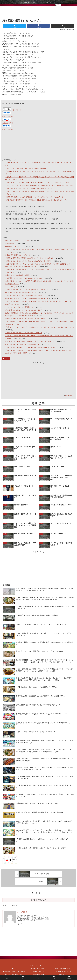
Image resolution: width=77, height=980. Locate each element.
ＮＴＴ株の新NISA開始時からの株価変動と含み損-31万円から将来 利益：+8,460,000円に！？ (37, 224)
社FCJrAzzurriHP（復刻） (63, 968)
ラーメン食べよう (11, 287)
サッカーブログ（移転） (39, 968)
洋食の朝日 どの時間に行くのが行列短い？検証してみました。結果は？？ (30, 341)
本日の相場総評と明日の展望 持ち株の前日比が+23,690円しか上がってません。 (33, 219)
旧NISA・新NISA (38, 974)
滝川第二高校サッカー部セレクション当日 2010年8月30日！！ (27, 319)
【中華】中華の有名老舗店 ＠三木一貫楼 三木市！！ (24, 333)
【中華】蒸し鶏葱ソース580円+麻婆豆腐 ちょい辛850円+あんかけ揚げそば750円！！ (34, 197)
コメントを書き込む (39, 899)
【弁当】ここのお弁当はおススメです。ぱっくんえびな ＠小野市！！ (29, 261)
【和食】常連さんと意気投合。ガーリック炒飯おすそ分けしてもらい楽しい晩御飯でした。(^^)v (37, 183)
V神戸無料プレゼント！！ (14, 246)
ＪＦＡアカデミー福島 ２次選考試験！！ (19, 307)
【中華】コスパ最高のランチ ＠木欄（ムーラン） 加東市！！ (27, 290)
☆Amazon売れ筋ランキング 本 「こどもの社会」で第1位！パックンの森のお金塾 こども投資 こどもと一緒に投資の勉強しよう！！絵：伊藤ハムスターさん (39, 213)
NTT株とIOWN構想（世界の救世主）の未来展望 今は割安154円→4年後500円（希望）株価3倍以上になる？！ (40, 230)
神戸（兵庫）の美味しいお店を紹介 (17, 241)
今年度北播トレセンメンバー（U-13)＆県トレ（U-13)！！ (24, 278)
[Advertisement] (38, 12)
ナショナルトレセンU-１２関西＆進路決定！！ (21, 293)
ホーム (14, 968)
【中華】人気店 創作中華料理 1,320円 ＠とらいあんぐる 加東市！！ (30, 258)
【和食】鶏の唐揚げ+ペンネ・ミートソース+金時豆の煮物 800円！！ (29, 188)
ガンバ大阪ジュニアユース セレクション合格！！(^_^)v (24, 310)
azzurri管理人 (22, 911)
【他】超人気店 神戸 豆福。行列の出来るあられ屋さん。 (25, 296)
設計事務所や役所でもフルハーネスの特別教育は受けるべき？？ (27, 299)
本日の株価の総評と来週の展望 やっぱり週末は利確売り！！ (26, 206)
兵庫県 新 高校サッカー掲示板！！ (18, 255)
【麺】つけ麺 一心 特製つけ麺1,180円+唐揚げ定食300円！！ (26, 168)
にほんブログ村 (12, 110)
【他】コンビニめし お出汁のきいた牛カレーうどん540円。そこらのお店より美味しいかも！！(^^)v (39, 185)
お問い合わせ (10, 244)
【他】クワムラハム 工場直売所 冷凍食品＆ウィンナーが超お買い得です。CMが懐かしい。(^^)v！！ (40, 327)
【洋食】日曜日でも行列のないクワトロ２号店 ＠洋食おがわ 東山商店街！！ (32, 347)
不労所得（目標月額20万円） (14, 974)
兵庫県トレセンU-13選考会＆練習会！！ (19, 275)
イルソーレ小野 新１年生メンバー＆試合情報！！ (22, 344)
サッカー (6, 358)
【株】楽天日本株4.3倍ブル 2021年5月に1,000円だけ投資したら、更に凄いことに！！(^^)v (36, 200)
